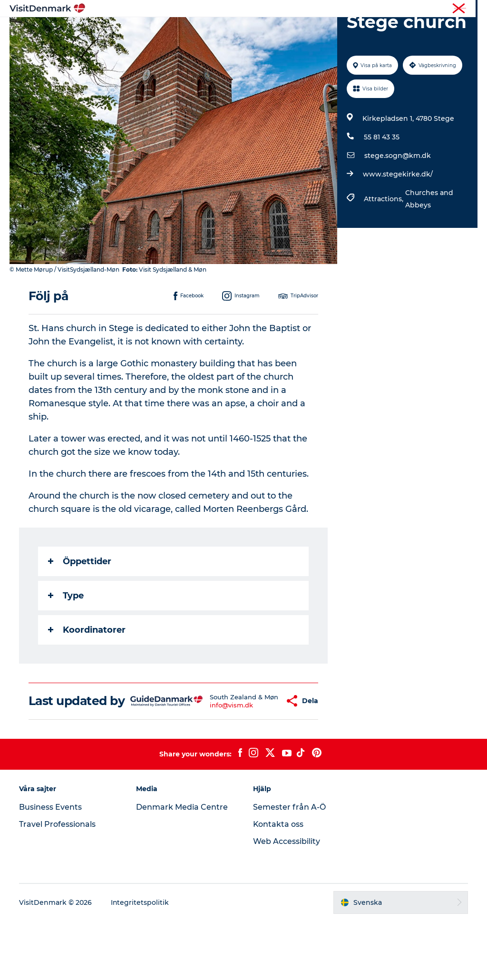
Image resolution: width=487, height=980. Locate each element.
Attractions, (385, 244)
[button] (258, 753)
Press (470, 9)
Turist (445, 9)
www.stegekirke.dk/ (398, 219)
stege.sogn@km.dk (398, 201)
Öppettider (80, 607)
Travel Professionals (57, 883)
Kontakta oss (278, 883)
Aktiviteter (234, 31)
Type (66, 641)
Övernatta (285, 31)
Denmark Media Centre (182, 866)
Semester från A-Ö (289, 866)
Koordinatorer (87, 675)
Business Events (50, 866)
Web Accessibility (287, 900)
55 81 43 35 (382, 182)
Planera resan (342, 31)
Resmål (188, 31)
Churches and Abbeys (429, 244)
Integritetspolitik (140, 961)
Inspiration (140, 31)
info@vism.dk (214, 761)
